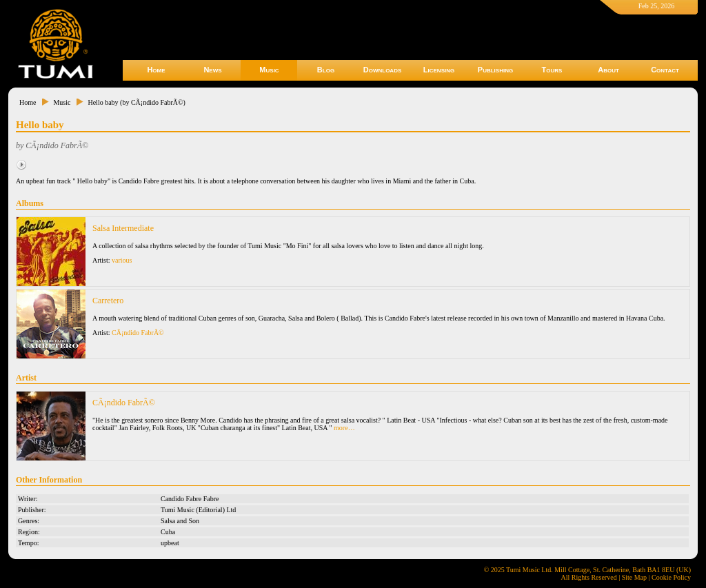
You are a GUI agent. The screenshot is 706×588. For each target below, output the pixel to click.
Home (156, 70)
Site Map (634, 577)
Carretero (108, 301)
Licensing (439, 70)
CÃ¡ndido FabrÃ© (138, 333)
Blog (326, 70)
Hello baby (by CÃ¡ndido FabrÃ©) (136, 102)
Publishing (495, 70)
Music (269, 70)
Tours (552, 70)
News (212, 70)
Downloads (383, 70)
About (608, 70)
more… (344, 428)
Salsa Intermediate (123, 228)
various (122, 260)
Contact (665, 70)
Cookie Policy (671, 577)
